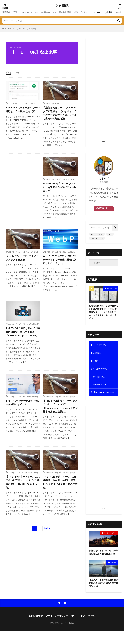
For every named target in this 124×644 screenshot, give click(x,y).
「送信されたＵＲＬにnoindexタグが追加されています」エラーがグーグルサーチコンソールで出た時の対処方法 (60, 115)
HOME (8, 29)
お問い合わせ (36, 628)
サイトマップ (78, 628)
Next (46, 541)
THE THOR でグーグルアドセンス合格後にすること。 (23, 413)
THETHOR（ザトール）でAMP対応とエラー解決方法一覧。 (23, 111)
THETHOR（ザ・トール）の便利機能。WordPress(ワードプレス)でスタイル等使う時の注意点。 (60, 494)
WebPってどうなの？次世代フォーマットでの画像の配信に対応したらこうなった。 (60, 265)
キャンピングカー (34, 12)
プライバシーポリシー (57, 628)
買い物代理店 (73, 12)
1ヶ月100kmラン (54, 12)
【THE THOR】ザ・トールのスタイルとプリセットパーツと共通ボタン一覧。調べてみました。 (22, 494)
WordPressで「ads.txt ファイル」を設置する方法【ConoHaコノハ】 (60, 192)
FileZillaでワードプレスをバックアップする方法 (22, 263)
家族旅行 (7, 12)
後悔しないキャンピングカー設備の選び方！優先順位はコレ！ (104, 562)
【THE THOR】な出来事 (26, 29)
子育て (18, 12)
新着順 (9, 72)
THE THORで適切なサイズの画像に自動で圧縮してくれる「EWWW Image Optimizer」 (22, 340)
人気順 (17, 72)
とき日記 (62, 6)
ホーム (92, 628)
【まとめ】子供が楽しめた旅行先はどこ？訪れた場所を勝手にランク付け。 (104, 595)
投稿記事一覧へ (103, 208)
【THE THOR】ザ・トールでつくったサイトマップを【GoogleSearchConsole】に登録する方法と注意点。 (60, 417)
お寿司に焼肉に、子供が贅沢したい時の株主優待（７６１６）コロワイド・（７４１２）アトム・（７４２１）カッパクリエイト (104, 313)
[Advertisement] (104, 90)
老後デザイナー (91, 12)
